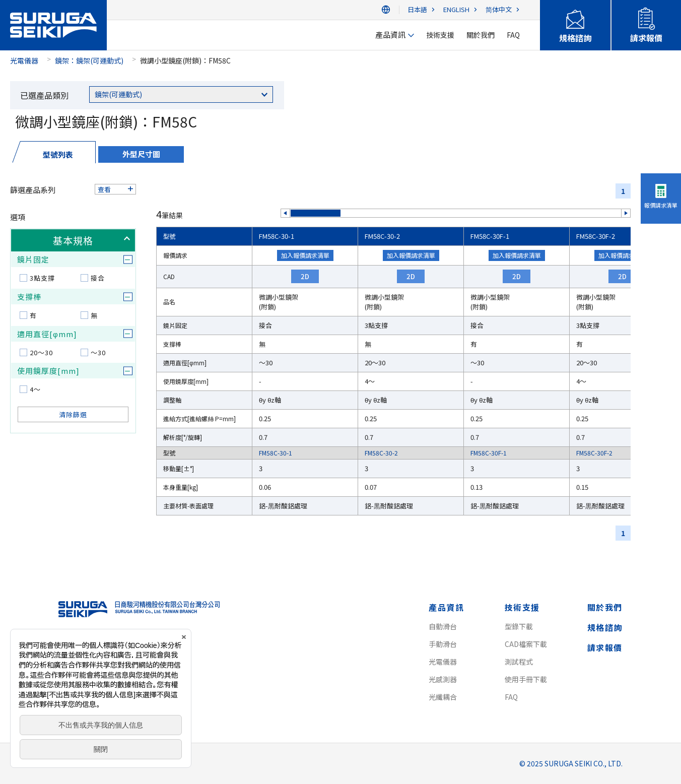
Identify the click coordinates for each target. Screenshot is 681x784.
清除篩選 (73, 414)
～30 (98, 352)
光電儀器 (24, 60)
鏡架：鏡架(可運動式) (89, 60)
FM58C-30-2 (382, 236)
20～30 (41, 352)
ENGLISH (456, 10)
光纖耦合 (443, 697)
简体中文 (499, 10)
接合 (98, 278)
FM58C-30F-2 (596, 236)
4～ (35, 389)
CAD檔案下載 (526, 644)
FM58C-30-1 (277, 236)
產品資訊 (446, 607)
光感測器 (443, 679)
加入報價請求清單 (305, 255)
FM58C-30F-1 (490, 236)
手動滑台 (443, 644)
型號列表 (58, 154)
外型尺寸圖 (141, 154)
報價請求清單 (661, 205)
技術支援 (522, 607)
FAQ (511, 697)
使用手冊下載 (526, 679)
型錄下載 (519, 626)
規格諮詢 (605, 627)
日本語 (417, 10)
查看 (104, 189)
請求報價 (605, 647)
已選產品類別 (44, 95)
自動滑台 (443, 626)
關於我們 (605, 607)
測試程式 (519, 662)
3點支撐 (42, 278)
